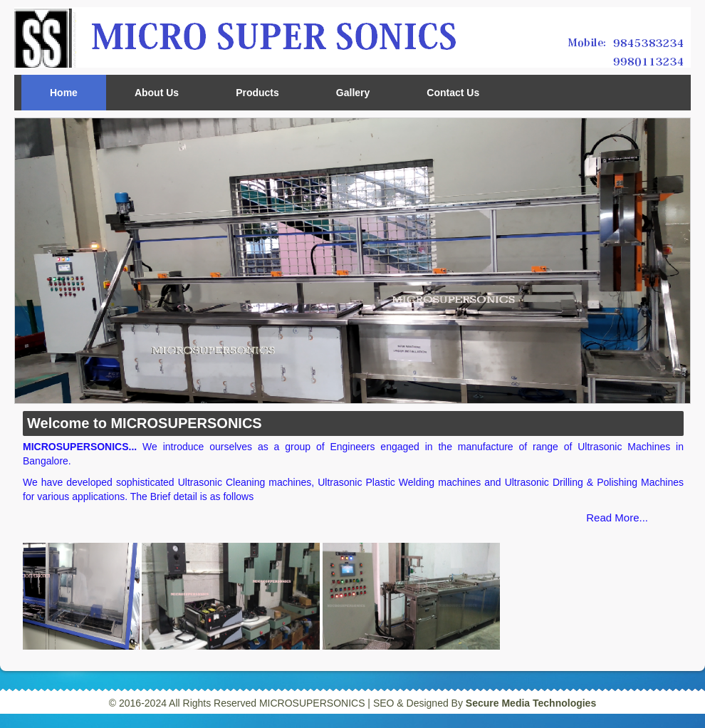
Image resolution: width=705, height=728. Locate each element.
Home (64, 93)
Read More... (617, 518)
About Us (157, 93)
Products (257, 93)
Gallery (353, 93)
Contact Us (453, 93)
